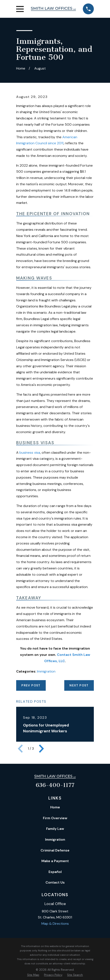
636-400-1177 (55, 785)
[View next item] (41, 749)
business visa (30, 453)
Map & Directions (55, 924)
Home (55, 807)
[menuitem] (33, 975)
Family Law (55, 829)
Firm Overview (55, 818)
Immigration (46, 671)
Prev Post (31, 685)
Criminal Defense (55, 850)
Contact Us (55, 882)
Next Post (79, 685)
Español (55, 872)
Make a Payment (55, 861)
